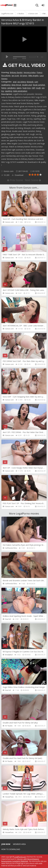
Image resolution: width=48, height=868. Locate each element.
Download (18, 175)
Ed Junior (24, 76)
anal (15, 82)
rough (38, 88)
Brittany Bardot (16, 72)
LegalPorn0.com (20, 857)
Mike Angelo (33, 76)
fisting (4, 88)
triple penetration (20, 91)
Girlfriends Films (11, 548)
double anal (27, 85)
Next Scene (33, 180)
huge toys (27, 88)
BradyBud (9, 655)
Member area (19, 844)
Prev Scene (15, 180)
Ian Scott (15, 76)
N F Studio (9, 726)
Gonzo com (9, 171)
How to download (11, 849)
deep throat (16, 85)
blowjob (30, 82)
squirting (9, 91)
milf (33, 88)
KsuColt (8, 619)
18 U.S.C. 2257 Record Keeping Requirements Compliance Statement (20, 860)
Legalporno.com (7, 5)
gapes (19, 88)
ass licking (22, 82)
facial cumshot (39, 85)
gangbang (11, 88)
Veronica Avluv (30, 72)
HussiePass (9, 797)
